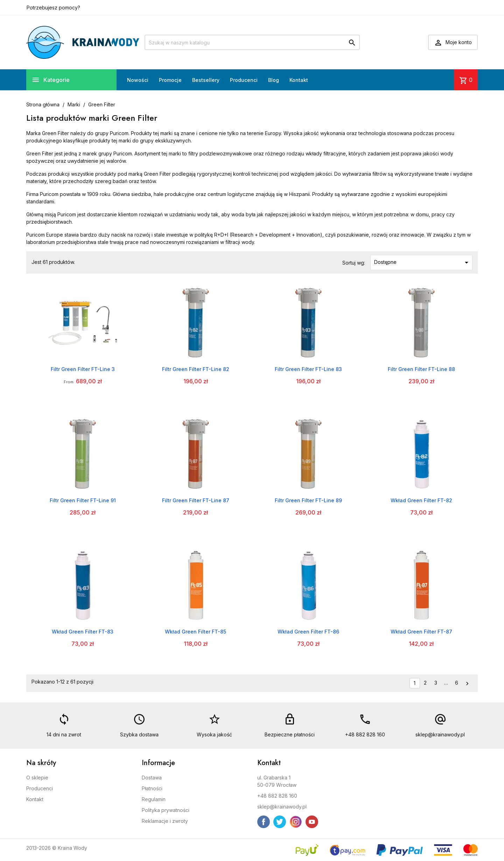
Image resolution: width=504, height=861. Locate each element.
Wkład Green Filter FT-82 (421, 500)
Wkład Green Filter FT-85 (195, 632)
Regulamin (154, 799)
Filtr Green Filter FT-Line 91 (83, 500)
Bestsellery (206, 80)
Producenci (244, 80)
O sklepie (37, 778)
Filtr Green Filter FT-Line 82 (196, 369)
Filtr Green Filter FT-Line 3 (83, 369)
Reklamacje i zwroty (165, 821)
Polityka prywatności (166, 810)
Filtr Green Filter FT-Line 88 (421, 369)
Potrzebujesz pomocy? (53, 8)
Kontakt (299, 80)
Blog (274, 80)
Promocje (170, 80)
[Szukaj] (252, 42)
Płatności (152, 788)
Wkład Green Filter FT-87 (421, 632)
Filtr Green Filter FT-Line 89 (308, 500)
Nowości (138, 80)
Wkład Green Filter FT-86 (308, 632)
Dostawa (152, 778)
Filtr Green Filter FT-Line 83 (308, 369)
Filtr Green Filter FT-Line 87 (196, 500)
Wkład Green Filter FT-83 (83, 632)
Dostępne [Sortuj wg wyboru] (423, 262)
